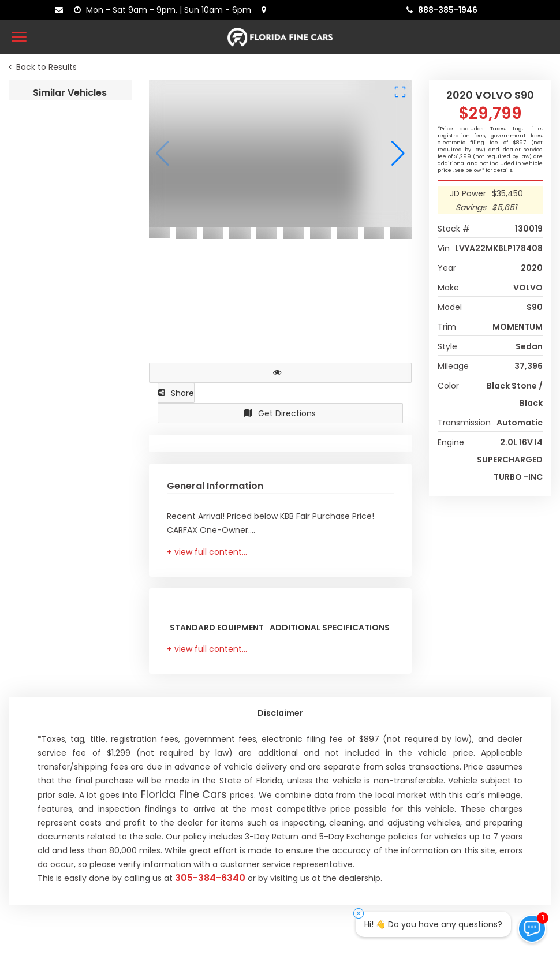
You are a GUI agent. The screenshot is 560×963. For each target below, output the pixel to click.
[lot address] (266, 10)
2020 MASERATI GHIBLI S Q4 (70, 467)
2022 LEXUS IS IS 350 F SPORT (70, 326)
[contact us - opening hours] (165, 10)
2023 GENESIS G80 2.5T (60, 185)
